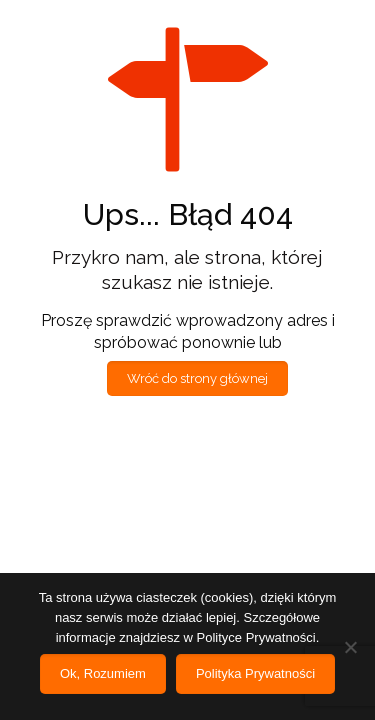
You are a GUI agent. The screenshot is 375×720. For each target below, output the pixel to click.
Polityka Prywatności (255, 673)
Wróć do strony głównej (197, 378)
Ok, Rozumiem (103, 673)
